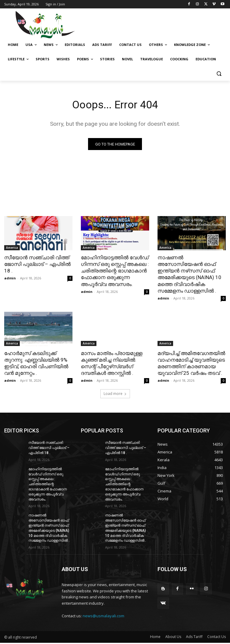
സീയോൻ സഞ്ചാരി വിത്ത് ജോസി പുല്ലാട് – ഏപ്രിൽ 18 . (37, 265)
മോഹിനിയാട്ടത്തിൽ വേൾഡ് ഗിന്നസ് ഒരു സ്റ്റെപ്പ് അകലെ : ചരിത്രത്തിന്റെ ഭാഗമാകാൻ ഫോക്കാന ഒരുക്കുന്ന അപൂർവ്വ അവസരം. (115, 272)
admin (10, 279)
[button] (219, 74)
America (12, 249)
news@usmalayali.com (103, 617)
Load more (115, 395)
